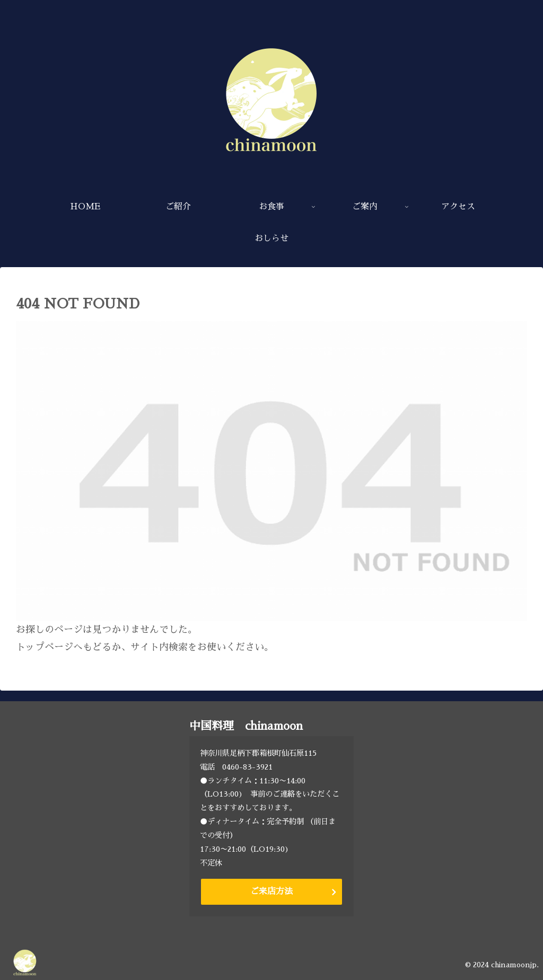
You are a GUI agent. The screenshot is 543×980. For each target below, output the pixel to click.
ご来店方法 (271, 891)
